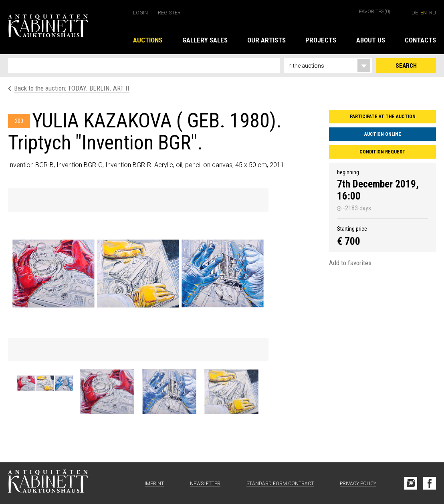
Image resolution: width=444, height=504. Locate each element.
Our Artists (266, 40)
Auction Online (383, 134)
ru (433, 13)
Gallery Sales (205, 40)
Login (140, 13)
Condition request (382, 152)
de (415, 13)
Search (406, 66)
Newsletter (205, 484)
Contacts (420, 40)
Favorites (375, 11)
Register (169, 13)
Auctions (148, 40)
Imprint (154, 484)
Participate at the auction (383, 117)
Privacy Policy (358, 484)
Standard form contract (280, 484)
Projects (321, 40)
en (424, 13)
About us (371, 40)
